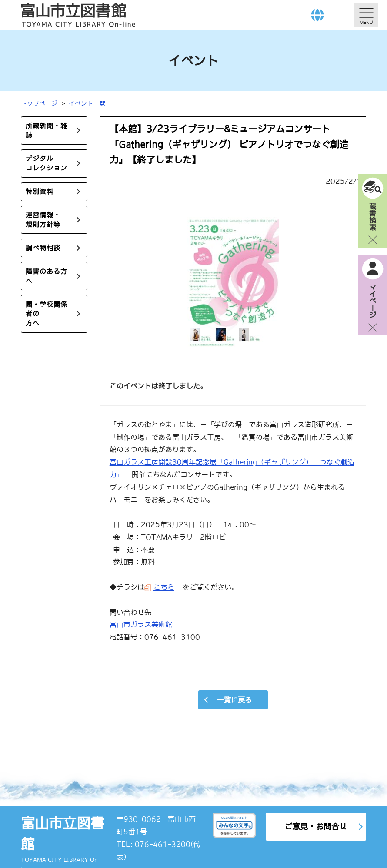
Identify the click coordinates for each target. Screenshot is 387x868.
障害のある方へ (47, 277)
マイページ (373, 301)
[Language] (317, 15)
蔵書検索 (373, 216)
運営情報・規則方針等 (43, 220)
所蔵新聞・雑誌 (47, 131)
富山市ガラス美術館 (141, 624)
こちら (164, 587)
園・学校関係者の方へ (47, 314)
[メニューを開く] (366, 15)
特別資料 (40, 192)
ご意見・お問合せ (316, 827)
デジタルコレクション (47, 164)
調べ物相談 (43, 248)
